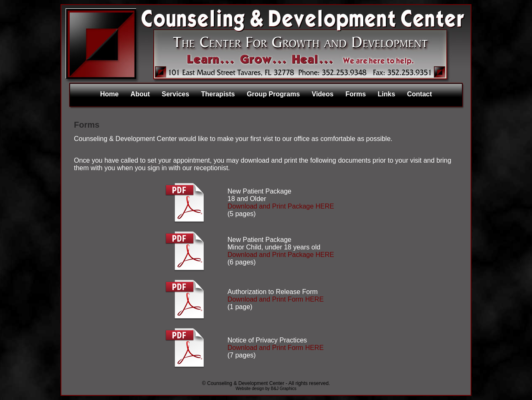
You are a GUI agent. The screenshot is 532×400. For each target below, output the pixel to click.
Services (175, 94)
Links (387, 94)
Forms (356, 94)
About (140, 94)
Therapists (218, 94)
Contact (420, 94)
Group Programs (273, 94)
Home (109, 94)
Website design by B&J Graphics (266, 389)
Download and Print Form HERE (276, 299)
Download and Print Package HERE (281, 206)
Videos (323, 94)
